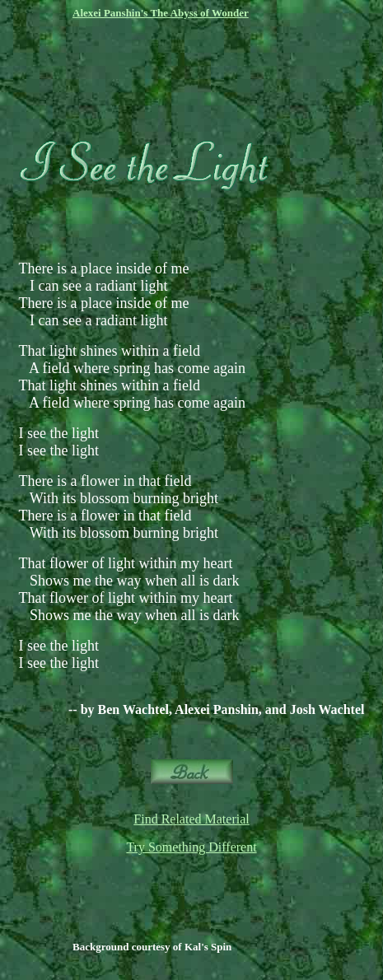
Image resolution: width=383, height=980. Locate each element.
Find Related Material (191, 819)
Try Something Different (191, 847)
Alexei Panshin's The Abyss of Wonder (161, 13)
